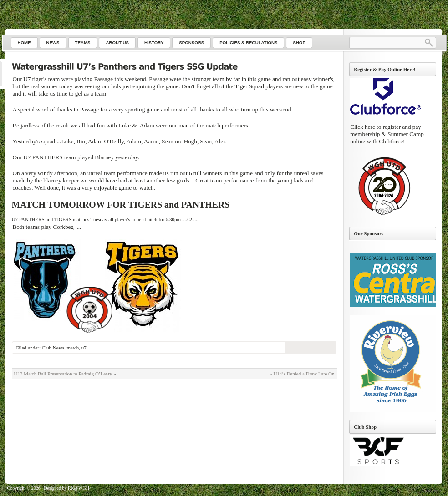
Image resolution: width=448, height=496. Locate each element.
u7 (84, 348)
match (73, 348)
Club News (53, 348)
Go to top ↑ (431, 491)
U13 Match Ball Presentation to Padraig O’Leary (63, 374)
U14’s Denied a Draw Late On (304, 374)
